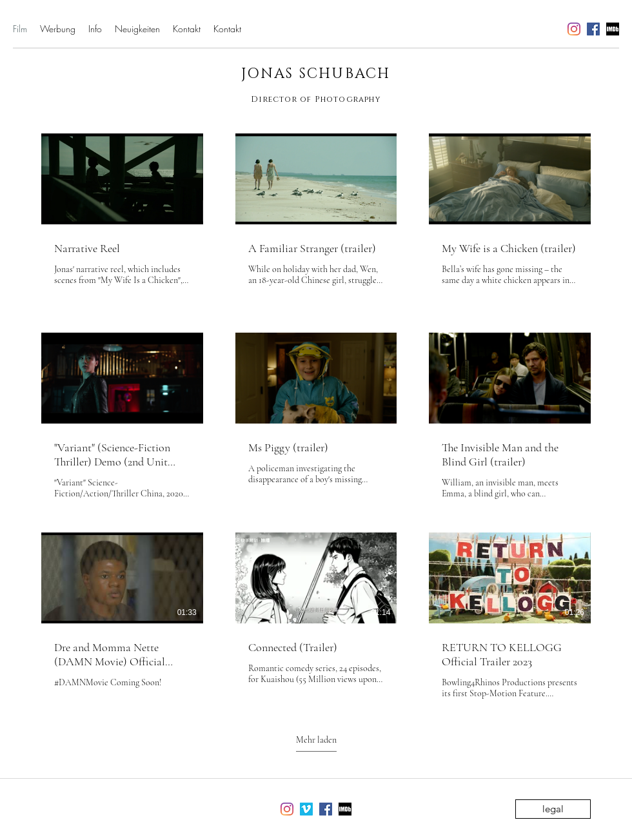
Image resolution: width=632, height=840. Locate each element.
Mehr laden (316, 740)
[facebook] (593, 29)
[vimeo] (306, 809)
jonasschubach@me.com (484, 29)
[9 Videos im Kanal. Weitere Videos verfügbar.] (316, 416)
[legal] (553, 809)
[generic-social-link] (613, 29)
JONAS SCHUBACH (316, 74)
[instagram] (574, 29)
